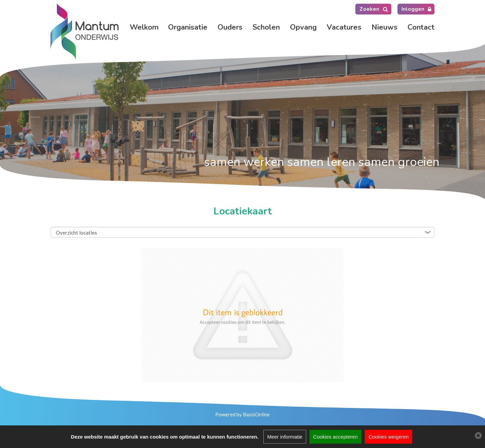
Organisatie (188, 27)
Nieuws (384, 27)
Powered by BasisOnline (243, 414)
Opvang (303, 27)
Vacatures (344, 27)
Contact (421, 27)
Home (144, 27)
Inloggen (413, 9)
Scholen (266, 27)
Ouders (230, 27)
